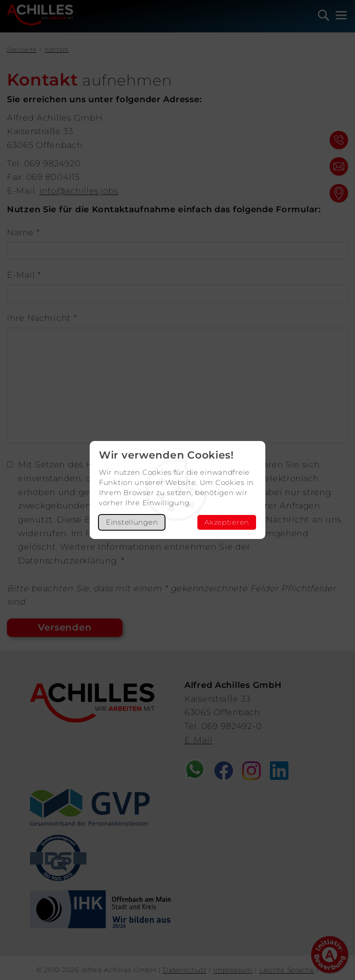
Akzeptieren (227, 522)
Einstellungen (132, 522)
